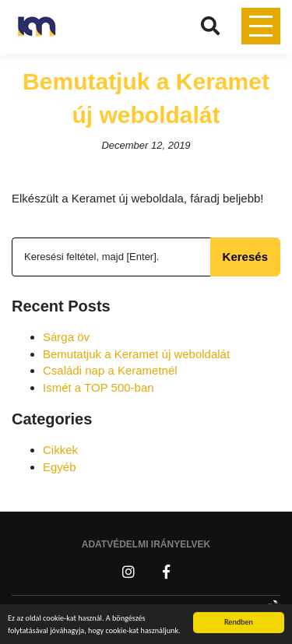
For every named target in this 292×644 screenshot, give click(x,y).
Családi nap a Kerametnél (110, 370)
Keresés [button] (245, 257)
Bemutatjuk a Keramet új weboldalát (136, 354)
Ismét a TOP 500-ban (99, 387)
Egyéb (60, 467)
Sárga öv (66, 337)
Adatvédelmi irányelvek (146, 544)
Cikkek (60, 450)
